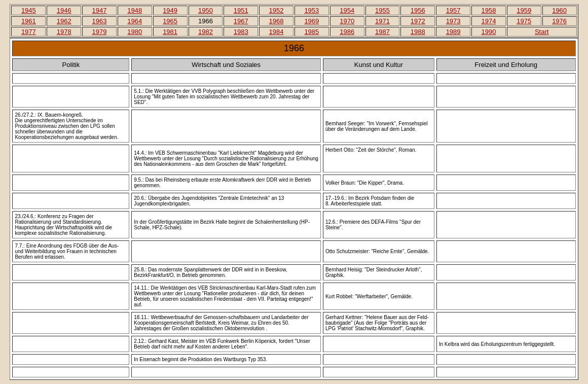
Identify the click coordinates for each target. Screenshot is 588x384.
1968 (277, 21)
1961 (29, 21)
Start (542, 32)
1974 (488, 21)
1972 (418, 21)
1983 (241, 32)
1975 (524, 21)
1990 (488, 32)
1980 (135, 32)
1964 (135, 21)
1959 (524, 10)
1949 (170, 10)
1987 (382, 32)
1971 (382, 21)
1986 (347, 32)
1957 (453, 10)
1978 (64, 32)
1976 (559, 21)
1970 (347, 21)
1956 (418, 10)
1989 (453, 32)
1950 (206, 10)
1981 (170, 32)
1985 (311, 32)
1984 (277, 32)
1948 (135, 10)
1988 (418, 32)
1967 (241, 21)
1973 (453, 21)
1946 (64, 10)
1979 (100, 32)
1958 (488, 10)
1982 (206, 32)
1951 (241, 10)
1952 (277, 10)
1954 (347, 10)
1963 (100, 21)
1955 (382, 10)
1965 (170, 21)
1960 (559, 10)
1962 (64, 21)
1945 (29, 10)
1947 (100, 10)
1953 (311, 10)
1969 (311, 21)
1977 (29, 32)
